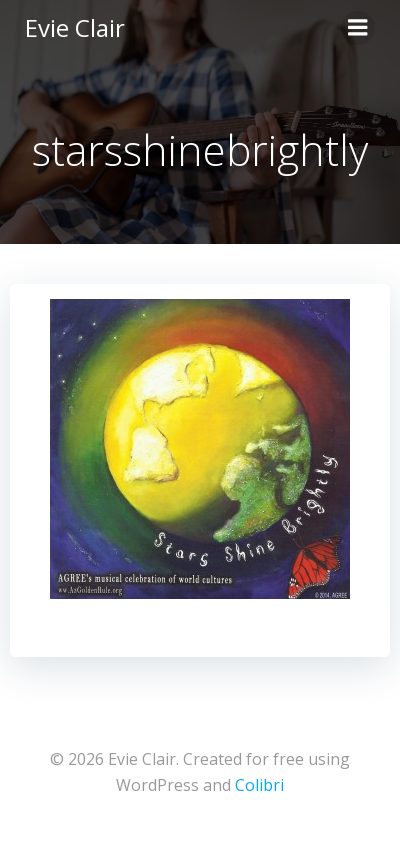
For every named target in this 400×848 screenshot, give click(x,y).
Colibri (259, 785)
